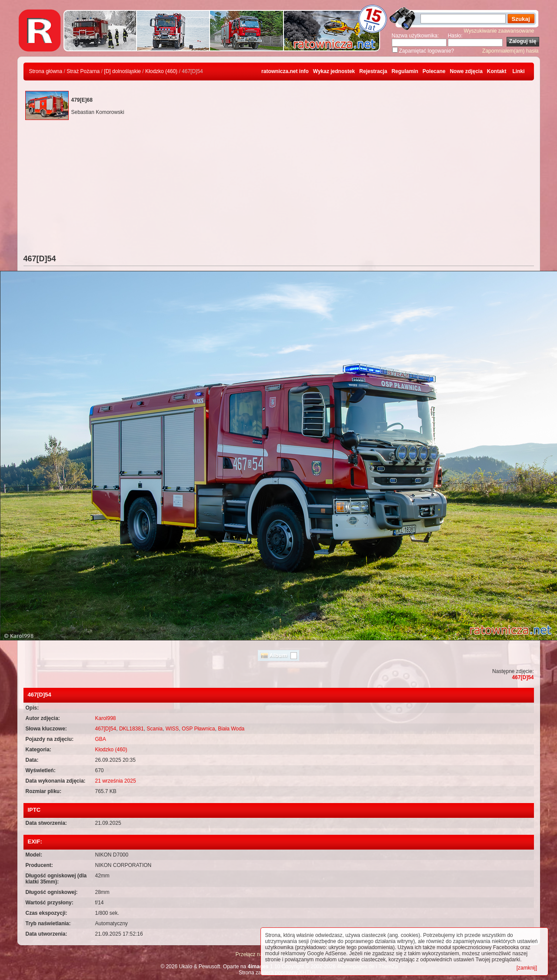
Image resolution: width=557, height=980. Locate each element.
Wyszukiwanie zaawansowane (499, 31)
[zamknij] (527, 968)
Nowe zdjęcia (466, 71)
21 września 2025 (116, 781)
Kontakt (497, 71)
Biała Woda (231, 729)
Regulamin (405, 71)
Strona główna (46, 71)
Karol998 (106, 718)
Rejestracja (373, 71)
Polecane (434, 71)
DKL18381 (132, 729)
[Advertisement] (279, 189)
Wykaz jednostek (334, 71)
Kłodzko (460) (161, 71)
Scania (155, 729)
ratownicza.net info (285, 71)
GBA (101, 739)
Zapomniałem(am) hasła (510, 51)
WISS (172, 729)
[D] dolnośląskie (122, 71)
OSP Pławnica (198, 729)
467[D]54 (523, 677)
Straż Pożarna (83, 71)
